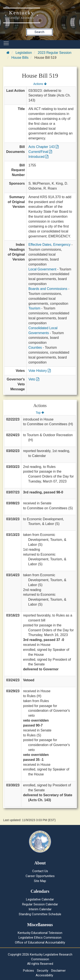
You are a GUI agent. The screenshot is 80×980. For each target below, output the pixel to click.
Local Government (42, 269)
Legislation (24, 53)
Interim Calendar (40, 909)
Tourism (34, 308)
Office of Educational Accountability (40, 942)
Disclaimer (58, 971)
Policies (28, 971)
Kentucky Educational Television (40, 933)
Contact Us (40, 871)
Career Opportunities (40, 876)
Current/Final (40, 152)
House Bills (20, 58)
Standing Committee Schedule (40, 914)
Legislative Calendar (40, 899)
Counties (35, 348)
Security (43, 971)
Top (40, 413)
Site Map (40, 881)
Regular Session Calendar (40, 904)
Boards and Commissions (48, 289)
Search (39, 32)
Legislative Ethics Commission (40, 938)
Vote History (40, 371)
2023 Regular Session (55, 53)
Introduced (38, 157)
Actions (40, 84)
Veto (34, 379)
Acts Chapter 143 (44, 147)
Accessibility (44, 975)
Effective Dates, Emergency (49, 245)
